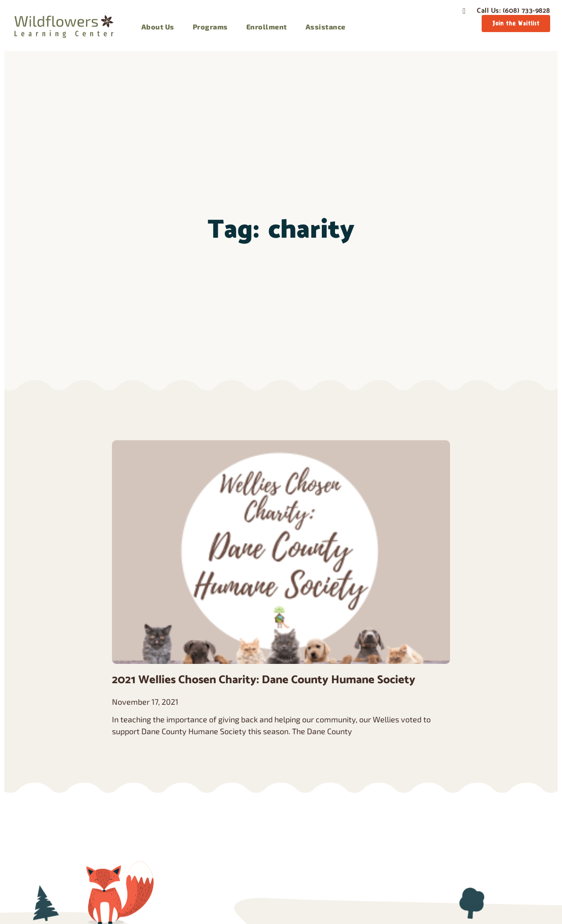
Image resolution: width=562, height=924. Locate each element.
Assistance (326, 27)
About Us (158, 27)
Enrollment (267, 27)
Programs (210, 27)
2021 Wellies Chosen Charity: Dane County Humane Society (264, 680)
